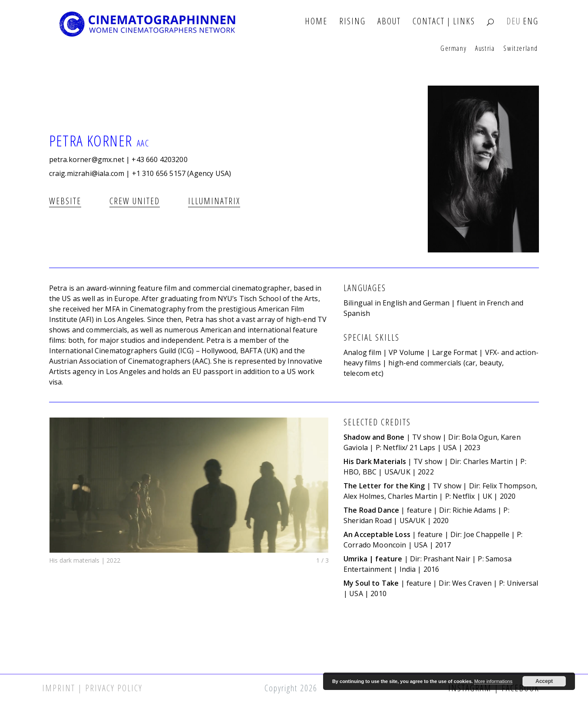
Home (316, 22)
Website (65, 201)
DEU (514, 22)
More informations (493, 681)
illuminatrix (214, 201)
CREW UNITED (135, 201)
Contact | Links (444, 22)
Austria (485, 49)
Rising (352, 22)
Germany (453, 49)
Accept (544, 681)
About (389, 22)
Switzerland (521, 49)
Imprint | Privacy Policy (92, 688)
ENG (531, 22)
